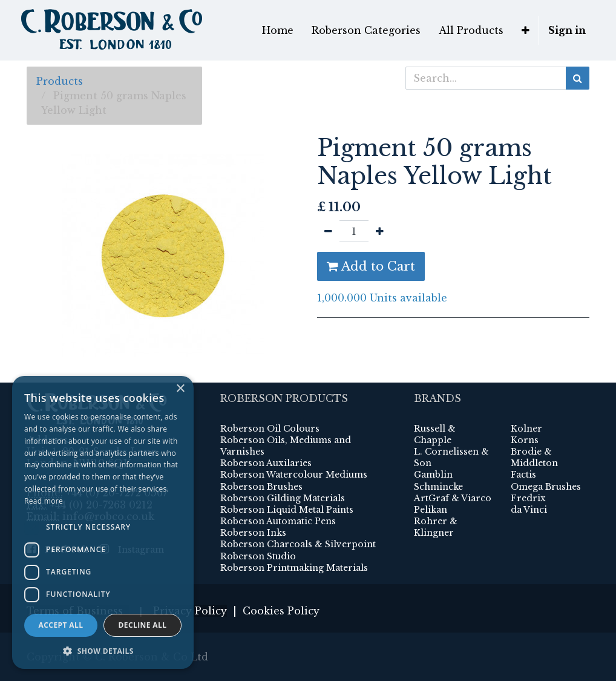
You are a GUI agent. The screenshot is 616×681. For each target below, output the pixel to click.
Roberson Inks (253, 533)
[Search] (578, 78)
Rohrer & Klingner (436, 527)
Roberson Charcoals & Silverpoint (298, 544)
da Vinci (529, 510)
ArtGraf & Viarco (453, 498)
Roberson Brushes (261, 487)
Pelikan (431, 510)
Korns (525, 440)
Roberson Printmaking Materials (294, 568)
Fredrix (528, 498)
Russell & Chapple (435, 434)
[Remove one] (328, 231)
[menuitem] (278, 30)
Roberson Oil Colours (270, 429)
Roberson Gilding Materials (283, 498)
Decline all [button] (143, 625)
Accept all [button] (61, 625)
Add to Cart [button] (371, 266)
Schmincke (438, 487)
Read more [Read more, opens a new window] (44, 501)
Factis (523, 475)
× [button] (180, 389)
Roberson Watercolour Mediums (294, 475)
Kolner (526, 429)
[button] (526, 30)
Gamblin (433, 475)
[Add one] (380, 231)
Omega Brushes (546, 487)
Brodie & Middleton (534, 457)
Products (60, 81)
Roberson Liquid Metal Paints (287, 510)
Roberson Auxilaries (266, 463)
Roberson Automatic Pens (278, 521)
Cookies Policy (281, 611)
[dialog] (103, 522)
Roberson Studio (258, 556)
